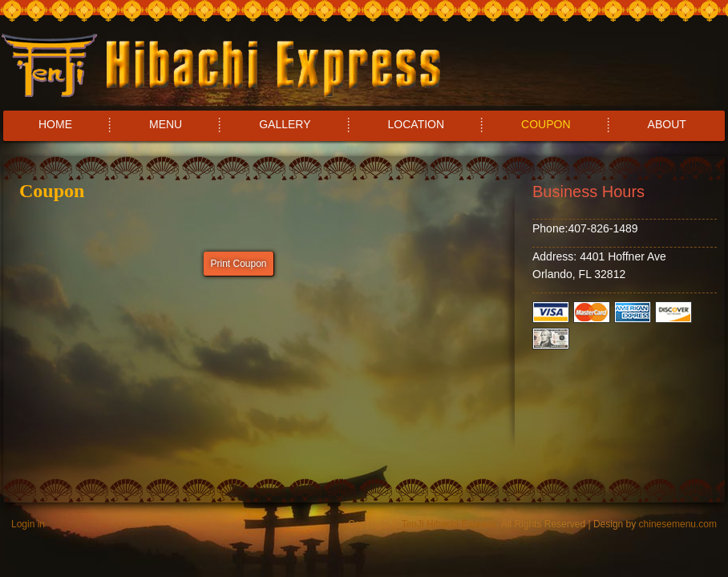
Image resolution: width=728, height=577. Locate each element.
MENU (166, 124)
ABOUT (667, 124)
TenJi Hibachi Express (449, 524)
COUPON (546, 124)
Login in (28, 524)
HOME (55, 124)
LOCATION (417, 124)
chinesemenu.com (678, 524)
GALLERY (285, 124)
